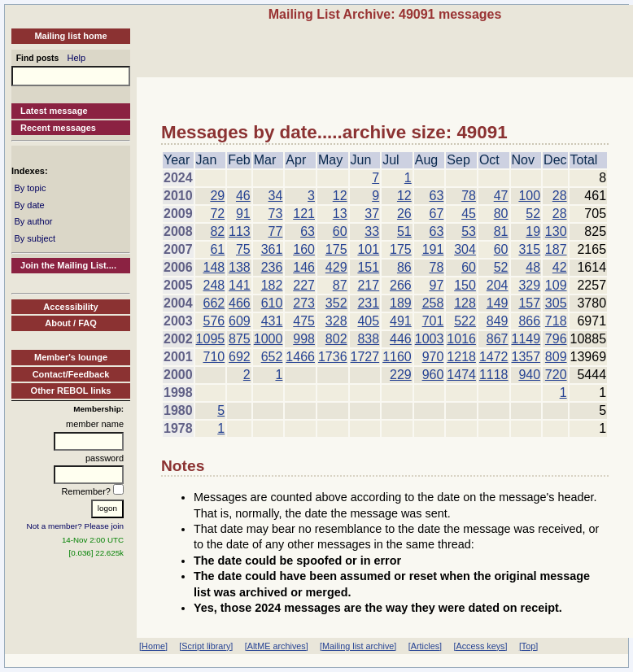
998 (304, 339)
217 (368, 285)
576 (214, 321)
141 (240, 285)
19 (533, 231)
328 (336, 321)
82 (217, 231)
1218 (461, 357)
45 (469, 214)
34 (276, 196)
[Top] (528, 646)
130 (556, 231)
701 (433, 321)
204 (498, 285)
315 (529, 249)
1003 (430, 339)
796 (556, 339)
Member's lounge (71, 357)
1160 (397, 357)
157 (529, 303)
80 (501, 214)
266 (401, 285)
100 (529, 196)
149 (498, 303)
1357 (526, 357)
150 (465, 285)
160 (304, 249)
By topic (30, 188)
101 (368, 249)
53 (469, 231)
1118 (494, 375)
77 (276, 231)
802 (336, 339)
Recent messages (58, 128)
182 (272, 285)
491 (401, 321)
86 (404, 267)
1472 (494, 357)
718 (556, 321)
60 (340, 231)
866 (529, 321)
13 (340, 214)
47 (501, 196)
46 (243, 196)
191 (433, 249)
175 (336, 249)
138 (240, 267)
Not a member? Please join (76, 526)
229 (401, 375)
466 (240, 303)
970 (433, 357)
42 (560, 267)
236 (272, 267)
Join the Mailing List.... (68, 265)
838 (368, 339)
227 (304, 285)
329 (529, 285)
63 (437, 196)
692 (240, 357)
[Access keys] (480, 646)
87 (340, 285)
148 (214, 267)
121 (304, 214)
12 (340, 196)
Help (77, 58)
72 (217, 214)
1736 (333, 357)
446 (401, 339)
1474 (461, 375)
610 (272, 303)
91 (243, 214)
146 (304, 267)
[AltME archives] (277, 646)
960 (433, 375)
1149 (526, 339)
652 (272, 357)
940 (529, 375)
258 (433, 303)
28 (560, 196)
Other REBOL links (71, 391)
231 (368, 303)
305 (556, 303)
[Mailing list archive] (358, 646)
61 (217, 249)
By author (33, 221)
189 (401, 303)
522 (465, 321)
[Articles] (425, 646)
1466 (300, 357)
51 (404, 231)
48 (533, 267)
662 (214, 303)
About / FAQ (71, 323)
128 (465, 303)
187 (556, 249)
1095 (211, 339)
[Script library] (206, 646)
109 (556, 285)
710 (214, 357)
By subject (35, 238)
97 (437, 285)
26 (404, 214)
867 (498, 339)
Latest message (54, 111)
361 (272, 249)
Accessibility (70, 307)
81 (501, 231)
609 (240, 321)
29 (217, 196)
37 (372, 214)
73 (276, 214)
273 (304, 303)
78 (469, 196)
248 (214, 285)
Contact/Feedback (71, 374)
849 (498, 321)
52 (533, 214)
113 (240, 231)
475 (304, 321)
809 (556, 357)
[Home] (153, 646)
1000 (268, 339)
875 (240, 339)
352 (336, 303)
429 (336, 267)
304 (465, 249)
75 (243, 249)
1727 (365, 357)
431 (272, 321)
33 (372, 231)
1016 (461, 339)
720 (556, 375)
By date (29, 205)
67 (437, 214)
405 (368, 321)
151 (368, 267)
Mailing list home (70, 36)
